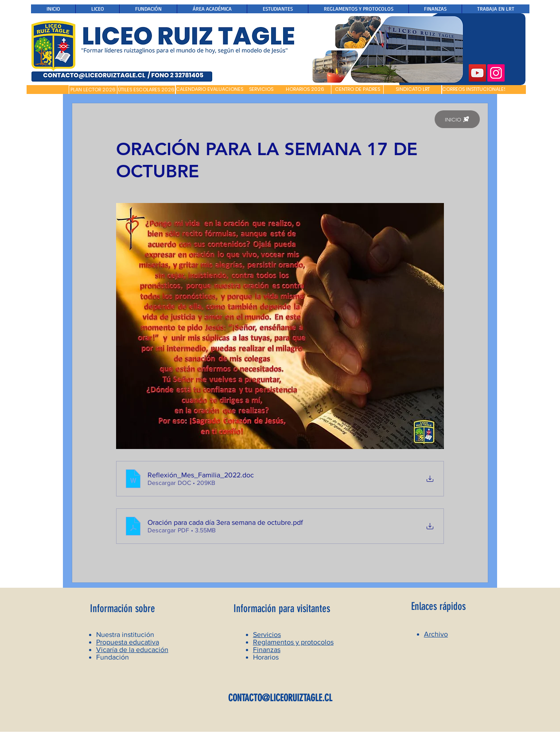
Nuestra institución (125, 634)
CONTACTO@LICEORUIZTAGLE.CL (280, 698)
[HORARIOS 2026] (305, 90)
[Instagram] (496, 73)
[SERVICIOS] (261, 90)
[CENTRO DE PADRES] (357, 90)
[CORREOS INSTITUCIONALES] (474, 90)
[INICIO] (457, 119)
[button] (48, 90)
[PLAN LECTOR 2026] (93, 90)
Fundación (113, 657)
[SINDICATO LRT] (412, 90)
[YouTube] (477, 73)
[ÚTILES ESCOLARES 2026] (146, 90)
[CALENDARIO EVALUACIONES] (210, 90)
